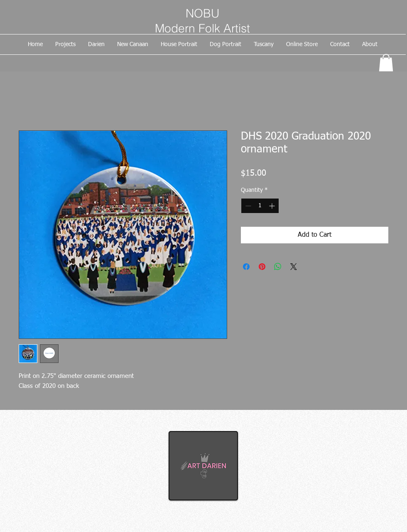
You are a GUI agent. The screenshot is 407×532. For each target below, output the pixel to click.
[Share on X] (294, 267)
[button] (386, 63)
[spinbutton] (260, 206)
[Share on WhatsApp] (278, 267)
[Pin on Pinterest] (262, 267)
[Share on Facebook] (246, 267)
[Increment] (273, 206)
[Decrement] (247, 206)
